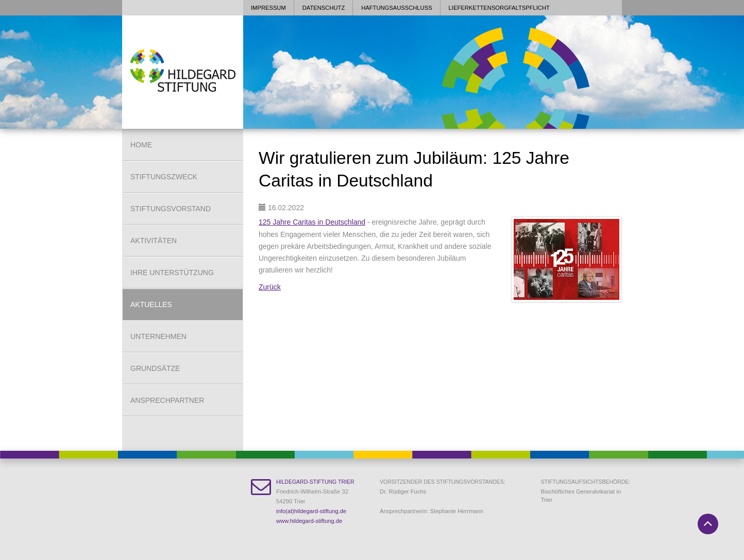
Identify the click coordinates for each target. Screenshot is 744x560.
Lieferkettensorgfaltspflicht (499, 8)
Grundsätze (155, 368)
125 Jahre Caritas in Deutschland (312, 222)
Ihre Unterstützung (172, 273)
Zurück (270, 287)
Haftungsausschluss (396, 8)
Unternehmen (158, 336)
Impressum (268, 8)
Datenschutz (324, 8)
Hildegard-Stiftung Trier (315, 482)
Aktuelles (151, 304)
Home (141, 145)
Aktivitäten (154, 241)
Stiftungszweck (164, 177)
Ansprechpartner (167, 400)
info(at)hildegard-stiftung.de (311, 511)
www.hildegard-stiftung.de (309, 521)
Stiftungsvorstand (171, 209)
